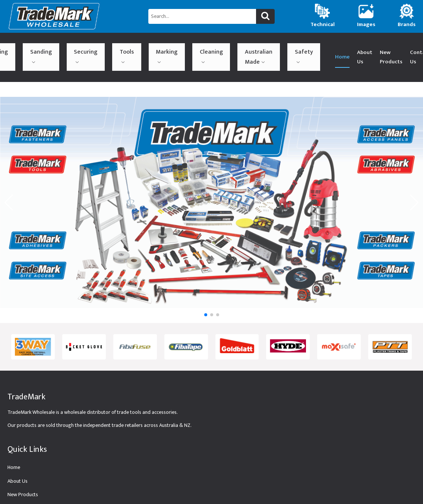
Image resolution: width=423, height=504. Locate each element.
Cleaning (159, 46)
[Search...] (202, 16)
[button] (206, 296)
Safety (219, 46)
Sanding (53, 46)
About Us (272, 48)
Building (25, 46)
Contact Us (346, 48)
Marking (130, 46)
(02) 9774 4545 (386, 48)
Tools (106, 46)
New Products (305, 48)
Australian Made (190, 48)
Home (249, 47)
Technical (18, 490)
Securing (81, 46)
